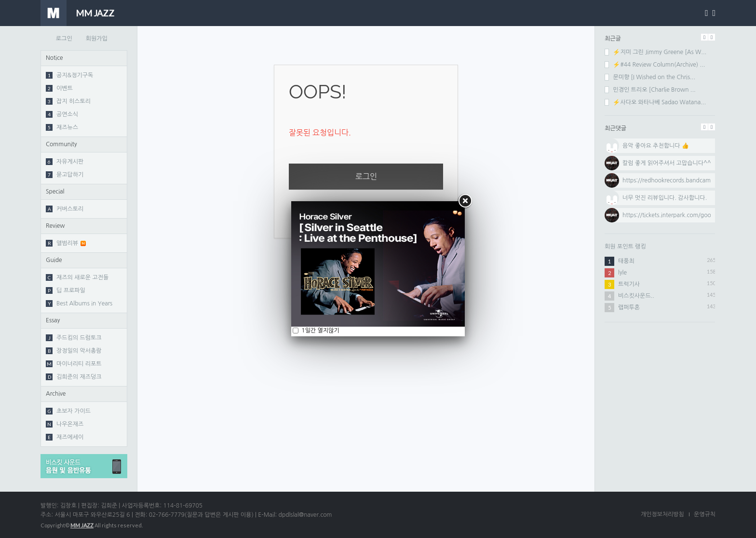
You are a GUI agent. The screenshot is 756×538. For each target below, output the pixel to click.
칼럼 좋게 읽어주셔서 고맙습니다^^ (667, 163)
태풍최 (626, 261)
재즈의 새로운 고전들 (77, 277)
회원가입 (97, 39)
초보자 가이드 (68, 411)
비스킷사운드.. (636, 296)
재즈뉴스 (62, 127)
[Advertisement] (660, 393)
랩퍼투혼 (629, 307)
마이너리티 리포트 (74, 364)
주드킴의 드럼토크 (74, 338)
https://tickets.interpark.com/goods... (672, 215)
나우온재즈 (65, 424)
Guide (54, 260)
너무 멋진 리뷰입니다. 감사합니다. (665, 198)
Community (61, 144)
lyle (622, 273)
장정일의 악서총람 (74, 351)
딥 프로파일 (66, 290)
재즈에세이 (65, 437)
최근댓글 (615, 128)
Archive (56, 394)
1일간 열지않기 (320, 331)
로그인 (64, 39)
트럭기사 (629, 284)
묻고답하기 (65, 175)
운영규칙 (705, 514)
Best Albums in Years (79, 303)
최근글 (613, 39)
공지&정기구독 (69, 75)
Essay (53, 320)
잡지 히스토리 (68, 101)
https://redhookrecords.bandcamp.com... (678, 180)
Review (55, 226)
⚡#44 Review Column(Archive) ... (655, 65)
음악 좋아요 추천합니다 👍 (656, 146)
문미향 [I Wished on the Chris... (650, 77)
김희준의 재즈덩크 (74, 377)
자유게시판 (65, 162)
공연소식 (62, 114)
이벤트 (59, 88)
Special (55, 192)
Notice (54, 58)
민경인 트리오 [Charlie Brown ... (650, 90)
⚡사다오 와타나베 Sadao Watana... (655, 102)
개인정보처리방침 (662, 514)
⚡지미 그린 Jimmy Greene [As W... (655, 52)
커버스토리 (65, 209)
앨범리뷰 (66, 243)
